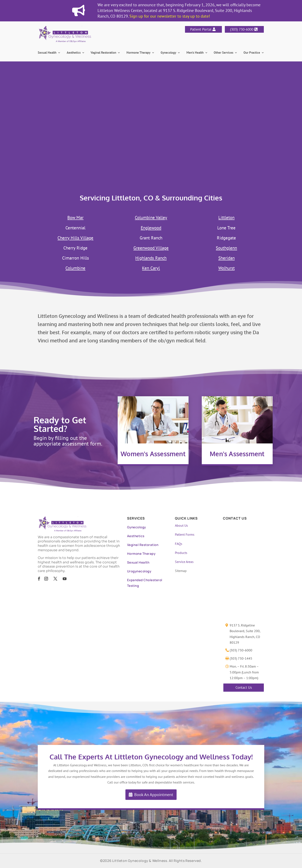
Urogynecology (139, 571)
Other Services (223, 53)
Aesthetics (74, 53)
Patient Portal (201, 29)
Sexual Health (47, 53)
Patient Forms (185, 534)
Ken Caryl (151, 268)
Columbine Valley (151, 218)
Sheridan (226, 258)
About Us (181, 525)
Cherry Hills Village (75, 238)
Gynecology (168, 53)
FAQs (179, 544)
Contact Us (244, 687)
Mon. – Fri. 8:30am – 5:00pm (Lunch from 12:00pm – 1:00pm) (244, 672)
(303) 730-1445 (241, 658)
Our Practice (252, 53)
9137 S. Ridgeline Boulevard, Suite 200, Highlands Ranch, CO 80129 (245, 634)
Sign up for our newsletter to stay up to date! (170, 16)
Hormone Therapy (138, 53)
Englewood (151, 228)
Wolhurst (226, 268)
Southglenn (226, 248)
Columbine (75, 268)
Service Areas (184, 562)
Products (181, 553)
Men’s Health (195, 53)
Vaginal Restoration (103, 53)
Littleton (226, 218)
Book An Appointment (154, 795)
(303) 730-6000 (242, 29)
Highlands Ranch (151, 258)
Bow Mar (75, 218)
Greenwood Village (151, 248)
